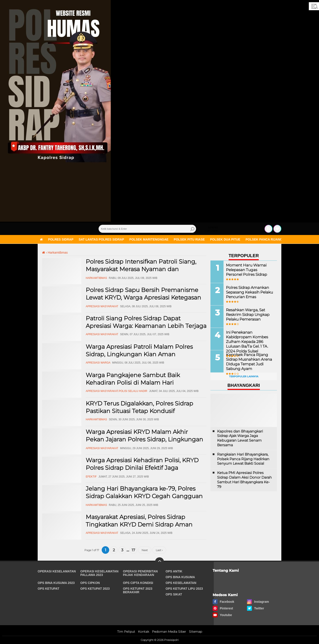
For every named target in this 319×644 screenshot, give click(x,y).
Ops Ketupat (49, 589)
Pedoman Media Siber (169, 632)
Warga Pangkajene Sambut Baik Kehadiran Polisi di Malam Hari (133, 379)
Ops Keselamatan (181, 583)
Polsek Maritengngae (149, 239)
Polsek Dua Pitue (225, 239)
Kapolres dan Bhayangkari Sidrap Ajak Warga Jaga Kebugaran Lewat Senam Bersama (240, 438)
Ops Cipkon (90, 583)
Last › (159, 550)
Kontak (144, 632)
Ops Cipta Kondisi (138, 583)
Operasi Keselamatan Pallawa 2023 (99, 573)
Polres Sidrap (61, 239)
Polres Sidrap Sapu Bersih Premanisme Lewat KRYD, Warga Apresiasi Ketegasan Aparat (143, 298)
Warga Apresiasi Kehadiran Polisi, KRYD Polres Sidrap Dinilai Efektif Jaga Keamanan (142, 468)
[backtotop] (159, 562)
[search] (147, 229)
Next (145, 550)
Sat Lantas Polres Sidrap (101, 239)
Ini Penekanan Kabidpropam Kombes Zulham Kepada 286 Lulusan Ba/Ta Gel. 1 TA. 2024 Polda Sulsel (246, 341)
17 (133, 550)
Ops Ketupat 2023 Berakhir (138, 590)
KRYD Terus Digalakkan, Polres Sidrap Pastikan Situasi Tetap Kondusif (139, 407)
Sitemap (195, 632)
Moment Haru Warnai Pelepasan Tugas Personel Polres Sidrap (249, 270)
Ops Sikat (174, 594)
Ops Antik (174, 571)
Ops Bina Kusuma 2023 (56, 583)
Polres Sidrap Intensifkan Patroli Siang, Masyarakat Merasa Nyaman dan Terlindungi (141, 269)
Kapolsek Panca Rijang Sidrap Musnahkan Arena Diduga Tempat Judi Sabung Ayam (248, 361)
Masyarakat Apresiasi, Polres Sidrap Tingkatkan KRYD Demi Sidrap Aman (139, 521)
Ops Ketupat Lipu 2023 (184, 589)
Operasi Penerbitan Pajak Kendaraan (140, 573)
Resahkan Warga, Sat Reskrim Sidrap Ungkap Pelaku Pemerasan (247, 314)
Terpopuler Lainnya (244, 376)
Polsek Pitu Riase (189, 239)
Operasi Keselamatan (57, 571)
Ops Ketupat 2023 (95, 589)
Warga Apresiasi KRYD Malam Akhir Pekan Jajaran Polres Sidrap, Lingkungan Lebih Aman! (144, 439)
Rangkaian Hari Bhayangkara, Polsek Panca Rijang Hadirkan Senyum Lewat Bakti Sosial (243, 459)
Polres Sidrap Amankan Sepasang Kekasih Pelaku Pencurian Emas (248, 292)
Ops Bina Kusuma (180, 577)
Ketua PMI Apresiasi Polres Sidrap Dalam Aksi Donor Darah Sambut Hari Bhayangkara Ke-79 (244, 480)
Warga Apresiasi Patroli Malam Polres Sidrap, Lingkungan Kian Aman (139, 350)
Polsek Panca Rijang (264, 239)
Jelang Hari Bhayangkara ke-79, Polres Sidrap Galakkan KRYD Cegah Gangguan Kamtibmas (144, 496)
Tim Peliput (126, 632)
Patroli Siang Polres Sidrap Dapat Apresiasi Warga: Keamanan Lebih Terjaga (146, 322)
